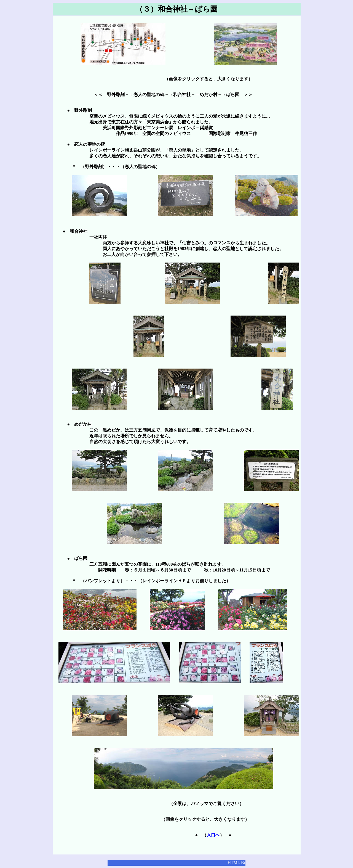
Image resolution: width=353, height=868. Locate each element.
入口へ (213, 835)
